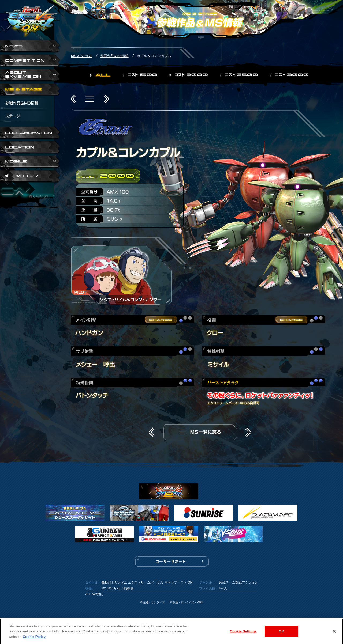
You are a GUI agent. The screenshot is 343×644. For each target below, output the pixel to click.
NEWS (30, 47)
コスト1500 (140, 75)
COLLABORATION (30, 133)
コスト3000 (290, 75)
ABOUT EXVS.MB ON (30, 75)
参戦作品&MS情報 (114, 56)
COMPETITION (30, 61)
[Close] (334, 634)
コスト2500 (239, 75)
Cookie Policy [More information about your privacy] (34, 639)
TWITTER (30, 177)
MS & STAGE (30, 90)
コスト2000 (189, 75)
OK (281, 634)
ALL (101, 75)
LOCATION (30, 148)
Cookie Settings (243, 634)
